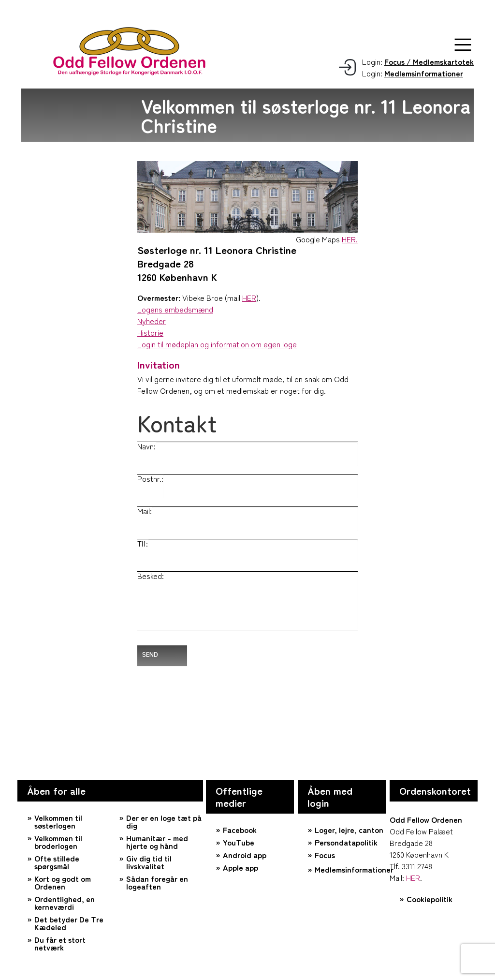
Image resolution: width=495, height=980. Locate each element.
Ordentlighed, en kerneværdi (65, 903)
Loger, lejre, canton (349, 830)
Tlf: (143, 543)
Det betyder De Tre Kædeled (69, 923)
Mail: (145, 511)
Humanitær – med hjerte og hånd (157, 842)
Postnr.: (150, 478)
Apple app (240, 867)
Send (150, 654)
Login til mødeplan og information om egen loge (217, 344)
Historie (150, 332)
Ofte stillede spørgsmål (57, 862)
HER (249, 297)
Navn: (146, 446)
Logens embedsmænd (175, 309)
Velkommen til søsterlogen (58, 821)
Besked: (151, 576)
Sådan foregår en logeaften (157, 882)
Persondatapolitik (346, 842)
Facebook (240, 830)
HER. (350, 239)
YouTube (239, 842)
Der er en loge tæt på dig (164, 821)
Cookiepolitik (429, 899)
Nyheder (152, 321)
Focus (325, 855)
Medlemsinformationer (350, 869)
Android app (245, 855)
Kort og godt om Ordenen (63, 882)
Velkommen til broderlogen (58, 842)
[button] (463, 45)
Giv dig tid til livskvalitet (149, 862)
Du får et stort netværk (60, 943)
